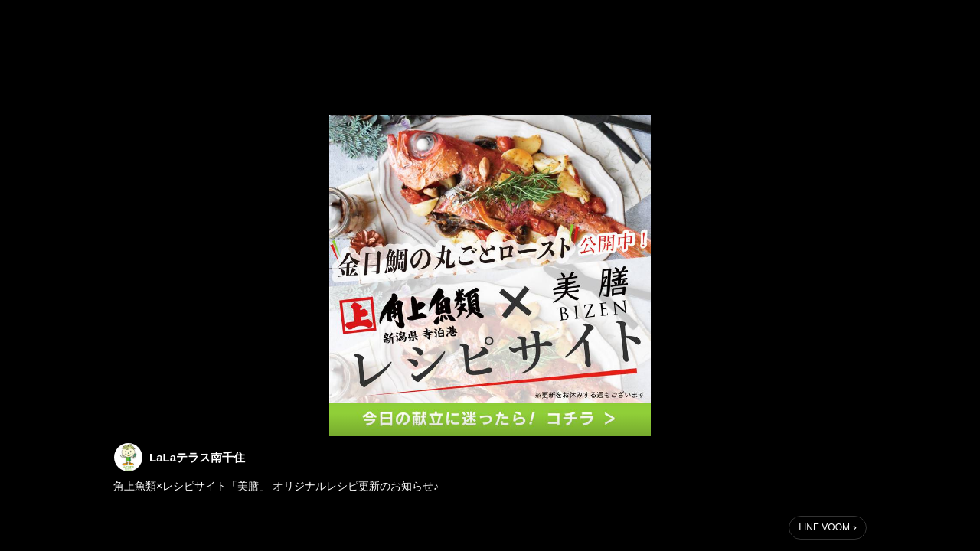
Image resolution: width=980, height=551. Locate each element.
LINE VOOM (824, 527)
